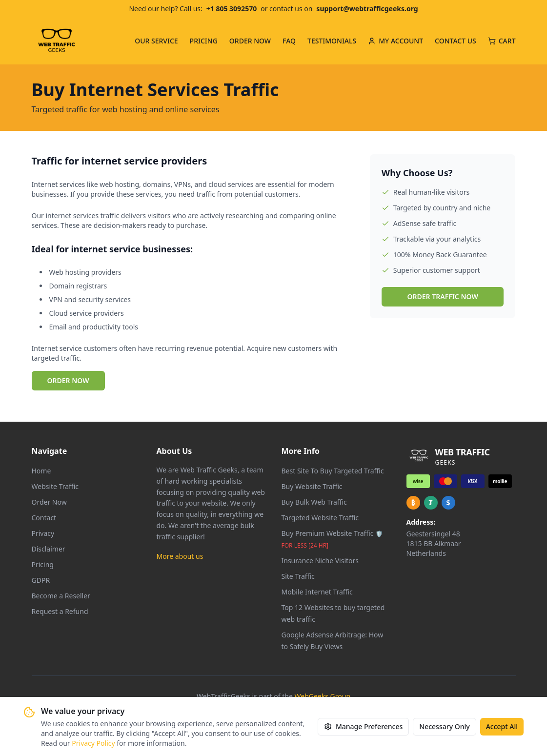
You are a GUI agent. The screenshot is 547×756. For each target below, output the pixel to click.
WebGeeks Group (323, 696)
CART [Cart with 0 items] (502, 41)
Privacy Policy (93, 744)
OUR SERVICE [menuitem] (156, 41)
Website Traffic (55, 486)
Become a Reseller (61, 596)
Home (41, 471)
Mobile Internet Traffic (317, 592)
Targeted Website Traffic (320, 518)
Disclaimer (49, 549)
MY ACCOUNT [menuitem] (395, 41)
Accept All (502, 727)
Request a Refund (60, 611)
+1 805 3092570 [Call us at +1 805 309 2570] (232, 9)
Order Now (49, 502)
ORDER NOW (68, 380)
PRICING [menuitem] (204, 41)
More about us (180, 556)
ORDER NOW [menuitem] (250, 41)
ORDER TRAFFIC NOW (443, 296)
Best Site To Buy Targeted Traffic (333, 471)
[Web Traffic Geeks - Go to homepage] (57, 41)
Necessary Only (444, 727)
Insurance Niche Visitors (320, 561)
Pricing (43, 564)
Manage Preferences (363, 727)
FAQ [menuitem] (289, 41)
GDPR (41, 580)
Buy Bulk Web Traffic (314, 502)
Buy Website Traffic (312, 486)
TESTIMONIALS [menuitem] (332, 41)
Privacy (43, 533)
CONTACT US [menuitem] (456, 41)
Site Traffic (298, 576)
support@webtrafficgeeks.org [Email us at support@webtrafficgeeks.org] (367, 9)
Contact (44, 518)
